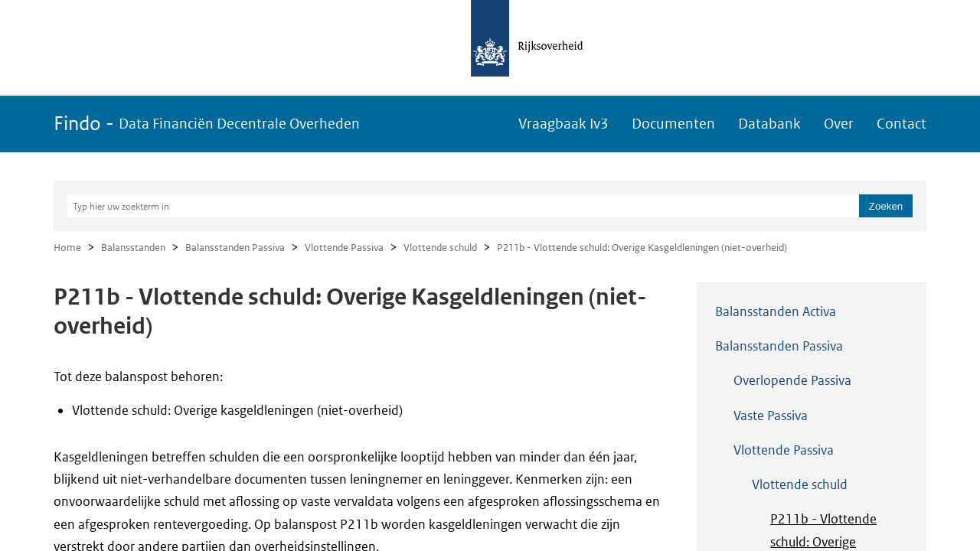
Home (67, 248)
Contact (902, 124)
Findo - (207, 124)
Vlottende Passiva (344, 248)
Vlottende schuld (440, 248)
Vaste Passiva (771, 416)
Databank (769, 124)
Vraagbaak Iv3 (563, 124)
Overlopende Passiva (792, 380)
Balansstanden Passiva (235, 248)
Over (839, 124)
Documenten (673, 124)
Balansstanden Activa (776, 311)
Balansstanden (133, 248)
